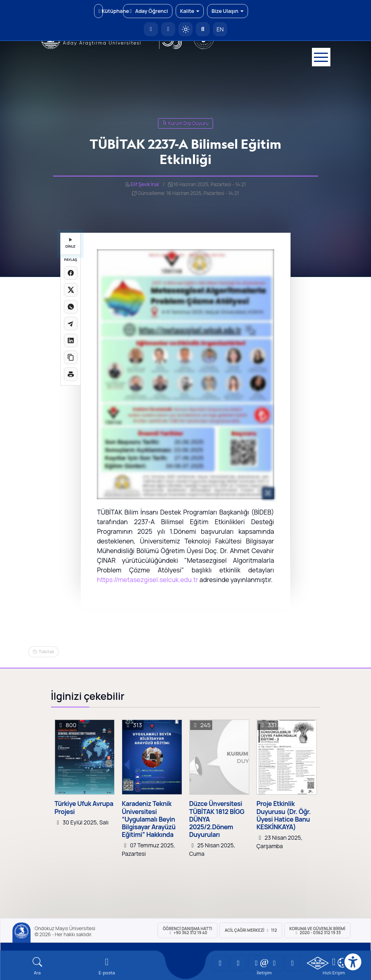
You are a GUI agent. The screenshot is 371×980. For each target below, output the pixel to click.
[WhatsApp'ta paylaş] (71, 307)
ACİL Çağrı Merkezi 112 (251, 930)
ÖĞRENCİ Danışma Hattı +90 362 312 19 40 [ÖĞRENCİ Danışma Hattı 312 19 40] (188, 931)
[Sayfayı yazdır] (71, 374)
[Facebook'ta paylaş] (71, 273)
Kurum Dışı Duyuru (185, 123)
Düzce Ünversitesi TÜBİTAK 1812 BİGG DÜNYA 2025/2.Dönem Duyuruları (217, 819)
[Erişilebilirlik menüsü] (353, 962)
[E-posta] (168, 29)
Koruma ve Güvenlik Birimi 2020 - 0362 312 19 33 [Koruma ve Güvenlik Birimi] (317, 931)
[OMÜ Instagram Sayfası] (256, 963)
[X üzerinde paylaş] (71, 290)
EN (220, 29)
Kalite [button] (190, 11)
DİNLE (71, 243)
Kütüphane (101, 11)
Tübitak (46, 651)
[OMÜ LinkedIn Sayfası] (238, 963)
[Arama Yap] (203, 29)
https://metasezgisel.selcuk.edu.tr (148, 580)
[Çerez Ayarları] (342, 963)
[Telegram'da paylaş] (71, 324)
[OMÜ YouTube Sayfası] (220, 963)
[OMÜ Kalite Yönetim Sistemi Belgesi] (318, 963)
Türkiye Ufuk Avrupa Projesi (84, 808)
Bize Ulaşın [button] (228, 11)
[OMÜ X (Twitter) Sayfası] (275, 963)
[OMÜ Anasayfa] (151, 29)
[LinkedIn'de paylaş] (71, 340)
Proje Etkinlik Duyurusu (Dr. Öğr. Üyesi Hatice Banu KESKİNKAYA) (284, 815)
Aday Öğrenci (148, 11)
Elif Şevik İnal (145, 184)
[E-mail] (107, 966)
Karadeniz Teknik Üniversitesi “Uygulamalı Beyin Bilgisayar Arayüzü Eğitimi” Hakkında (149, 819)
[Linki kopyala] (71, 357)
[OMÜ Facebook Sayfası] (293, 963)
